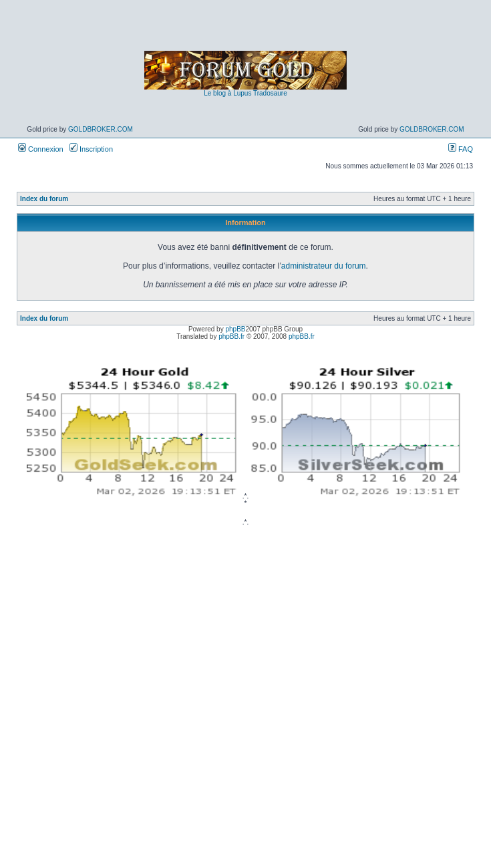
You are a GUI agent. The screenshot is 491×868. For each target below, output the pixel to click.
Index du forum (44, 199)
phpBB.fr (231, 336)
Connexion (41, 149)
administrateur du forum (324, 266)
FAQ (461, 149)
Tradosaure (270, 93)
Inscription (91, 149)
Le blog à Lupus (227, 93)
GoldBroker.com (101, 129)
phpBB (235, 329)
